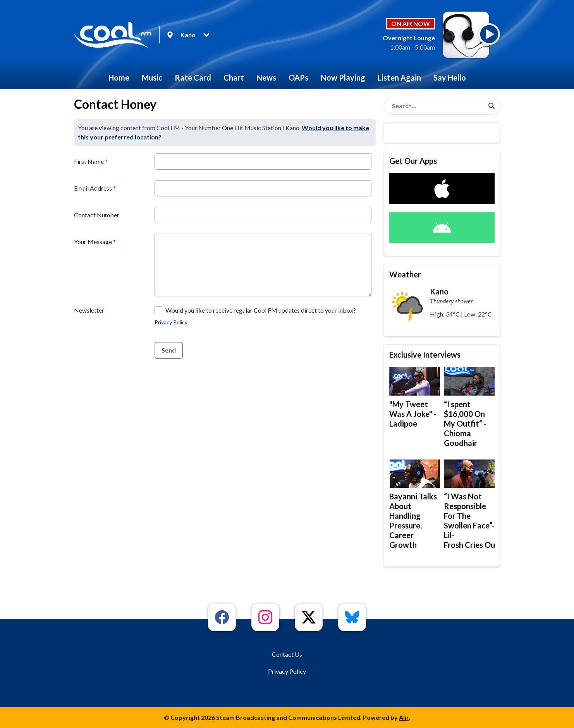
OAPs (298, 77)
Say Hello (450, 77)
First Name (91, 161)
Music (152, 77)
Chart (234, 77)
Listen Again (399, 77)
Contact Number (97, 215)
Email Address (95, 188)
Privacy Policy (171, 322)
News (266, 77)
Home (119, 77)
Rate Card (193, 77)
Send (169, 350)
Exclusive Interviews (425, 355)
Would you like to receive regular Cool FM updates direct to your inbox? (261, 310)
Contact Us (287, 654)
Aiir (404, 717)
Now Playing (343, 77)
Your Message (95, 242)
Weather (405, 274)
